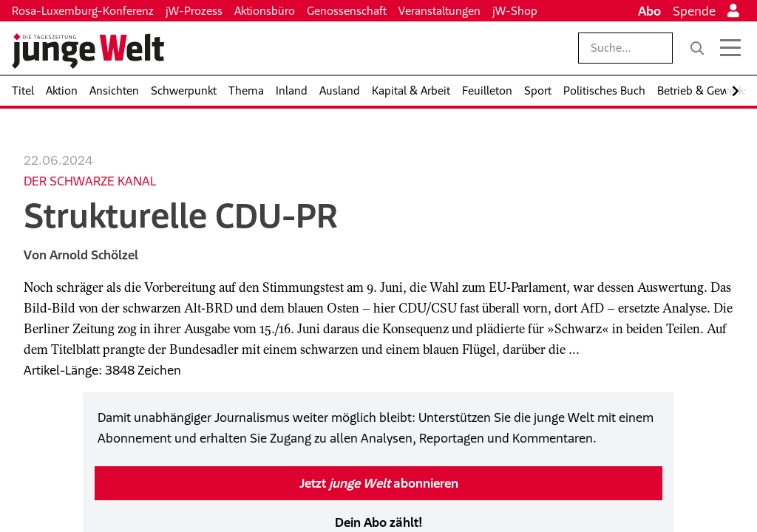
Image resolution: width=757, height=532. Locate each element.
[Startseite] (88, 51)
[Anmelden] (733, 11)
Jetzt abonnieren (379, 483)
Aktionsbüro (265, 11)
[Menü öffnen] (730, 48)
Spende (694, 11)
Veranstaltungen (439, 11)
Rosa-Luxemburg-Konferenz (83, 11)
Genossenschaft (347, 11)
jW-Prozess (194, 11)
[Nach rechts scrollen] (736, 91)
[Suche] (697, 48)
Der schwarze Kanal (90, 181)
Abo (649, 11)
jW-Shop (515, 11)
